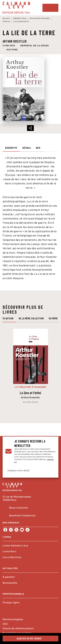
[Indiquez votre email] (26, 470)
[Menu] (50, 8)
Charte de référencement (18, 628)
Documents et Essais (40, 18)
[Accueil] (16, 8)
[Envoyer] (52, 470)
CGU (5, 624)
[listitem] (5, 530)
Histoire (6, 21)
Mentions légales (13, 619)
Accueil (6, 18)
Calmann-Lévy (20, 18)
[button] (35, 45)
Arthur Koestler (15, 41)
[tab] (11, 148)
